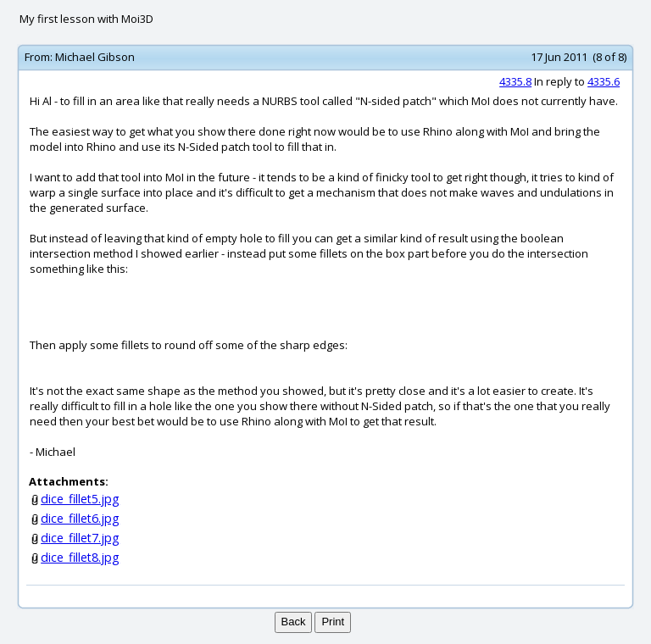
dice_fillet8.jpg (80, 557)
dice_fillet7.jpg (80, 538)
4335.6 (604, 81)
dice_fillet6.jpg (80, 518)
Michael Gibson (95, 57)
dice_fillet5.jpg (80, 499)
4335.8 (515, 81)
